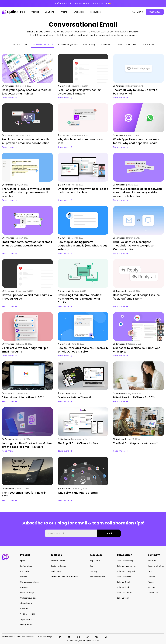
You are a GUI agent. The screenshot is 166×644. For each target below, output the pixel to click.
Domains (24, 587)
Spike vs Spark (123, 598)
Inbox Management (68, 44)
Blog (91, 566)
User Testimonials (98, 577)
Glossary (93, 571)
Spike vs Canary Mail (126, 571)
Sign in (140, 12)
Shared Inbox (26, 603)
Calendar (24, 609)
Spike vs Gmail (123, 582)
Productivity (89, 44)
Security (151, 587)
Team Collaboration (127, 44)
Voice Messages (27, 614)
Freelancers (56, 571)
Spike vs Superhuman (127, 566)
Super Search (26, 619)
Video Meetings (27, 593)
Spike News (106, 44)
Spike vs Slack (123, 587)
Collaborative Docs (29, 598)
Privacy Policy (7, 637)
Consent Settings (45, 637)
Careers (151, 577)
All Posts (16, 44)
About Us (152, 561)
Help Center (95, 561)
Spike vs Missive (124, 577)
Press (150, 571)
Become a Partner (156, 566)
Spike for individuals (64, 577)
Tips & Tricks (148, 44)
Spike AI (24, 561)
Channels (25, 571)
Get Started (155, 12)
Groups (23, 577)
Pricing (151, 582)
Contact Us (153, 593)
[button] (134, 12)
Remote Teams (58, 561)
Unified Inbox (26, 566)
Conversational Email (43, 44)
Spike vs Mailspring (125, 561)
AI (26, 44)
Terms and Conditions (25, 637)
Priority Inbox (26, 625)
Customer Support (59, 566)
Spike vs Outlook (124, 593)
